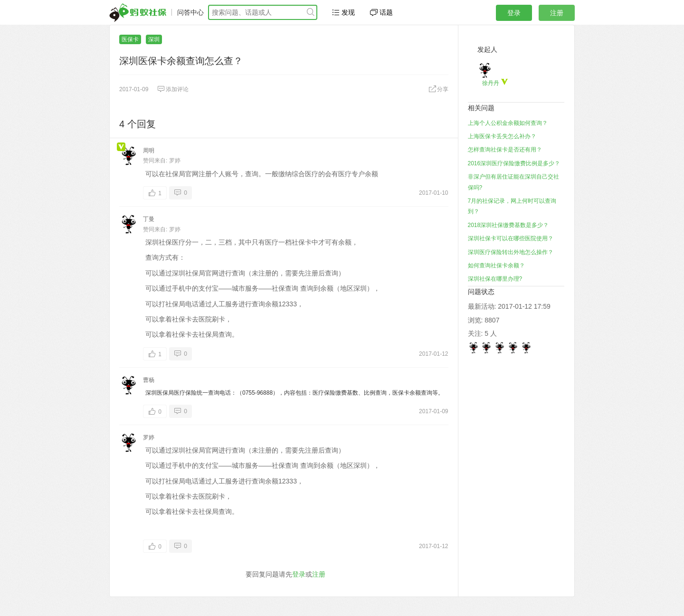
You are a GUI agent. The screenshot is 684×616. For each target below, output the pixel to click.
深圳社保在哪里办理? (495, 279)
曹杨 (149, 380)
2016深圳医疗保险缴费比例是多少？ (514, 163)
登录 (514, 13)
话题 (381, 12)
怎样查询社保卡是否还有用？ (505, 150)
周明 (149, 151)
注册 (557, 13)
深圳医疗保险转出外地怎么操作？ (511, 252)
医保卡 (130, 39)
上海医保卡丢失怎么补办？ (502, 136)
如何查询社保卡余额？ (496, 265)
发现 (343, 12)
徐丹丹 (491, 83)
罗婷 (175, 161)
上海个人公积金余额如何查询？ (508, 123)
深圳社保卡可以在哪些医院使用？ (511, 238)
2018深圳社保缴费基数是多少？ (508, 225)
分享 (438, 89)
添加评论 (173, 89)
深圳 (154, 39)
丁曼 (149, 219)
